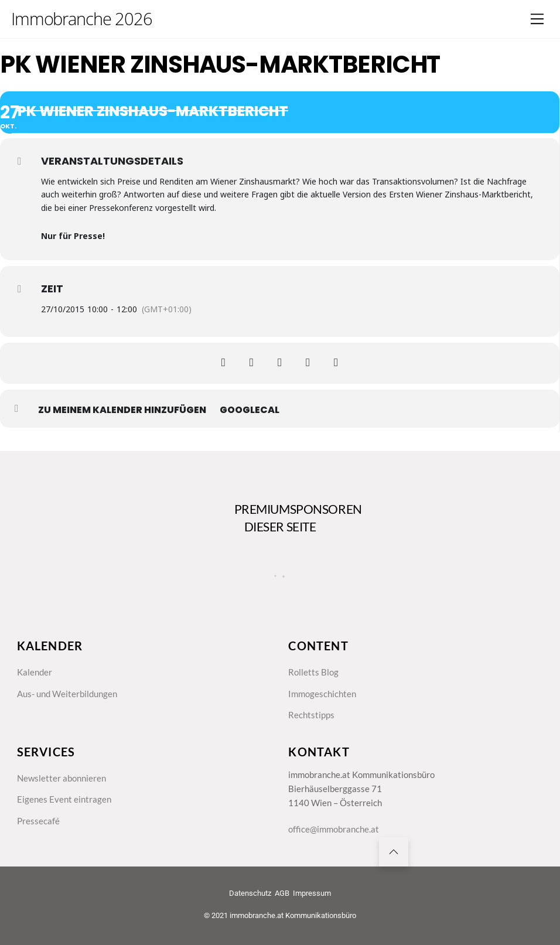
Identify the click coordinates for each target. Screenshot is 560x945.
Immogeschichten (322, 694)
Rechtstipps (311, 715)
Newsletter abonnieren (62, 778)
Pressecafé (38, 821)
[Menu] (537, 19)
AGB (282, 893)
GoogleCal (250, 410)
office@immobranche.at (334, 829)
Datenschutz (250, 893)
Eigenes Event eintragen (64, 800)
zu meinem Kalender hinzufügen (122, 410)
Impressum (312, 893)
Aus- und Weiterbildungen (67, 694)
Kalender (35, 672)
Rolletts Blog (313, 672)
